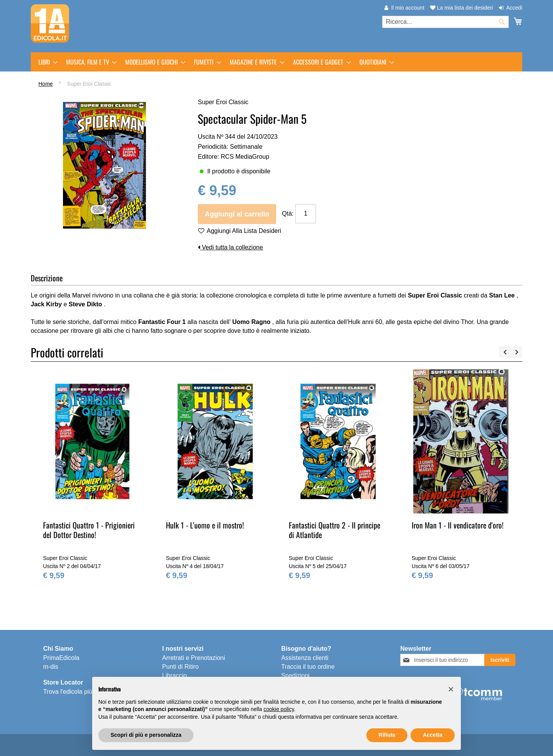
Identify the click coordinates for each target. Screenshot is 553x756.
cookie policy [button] (279, 709)
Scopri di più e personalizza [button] (146, 735)
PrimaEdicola (61, 658)
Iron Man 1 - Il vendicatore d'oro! (458, 525)
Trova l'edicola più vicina (76, 692)
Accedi (514, 8)
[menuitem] (46, 62)
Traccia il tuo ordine (308, 667)
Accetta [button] (433, 735)
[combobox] (445, 22)
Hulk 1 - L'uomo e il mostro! (205, 525)
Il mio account (407, 8)
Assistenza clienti (305, 658)
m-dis (50, 667)
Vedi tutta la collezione (230, 247)
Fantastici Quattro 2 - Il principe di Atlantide (334, 530)
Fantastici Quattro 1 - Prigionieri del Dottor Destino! (89, 530)
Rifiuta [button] (387, 735)
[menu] (276, 62)
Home (46, 84)
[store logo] (50, 23)
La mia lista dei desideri (462, 8)
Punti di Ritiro (180, 667)
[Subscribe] (500, 660)
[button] (451, 689)
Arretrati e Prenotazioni (194, 658)
